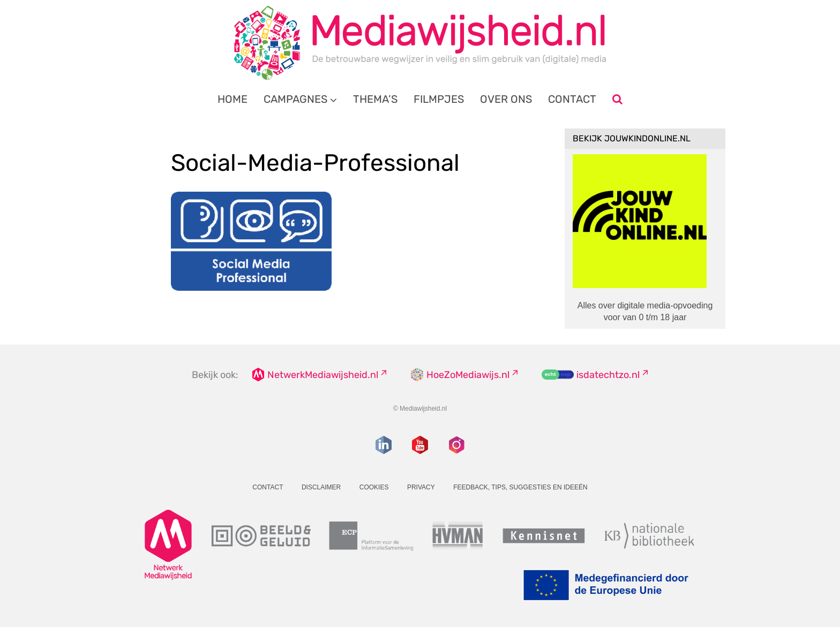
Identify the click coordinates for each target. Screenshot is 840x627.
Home (232, 99)
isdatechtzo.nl (608, 375)
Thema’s (375, 99)
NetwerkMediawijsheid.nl (323, 375)
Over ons (506, 99)
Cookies (374, 487)
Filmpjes (439, 99)
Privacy (421, 487)
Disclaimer (321, 487)
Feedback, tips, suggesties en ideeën (520, 487)
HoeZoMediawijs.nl (468, 375)
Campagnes (295, 99)
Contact (572, 99)
